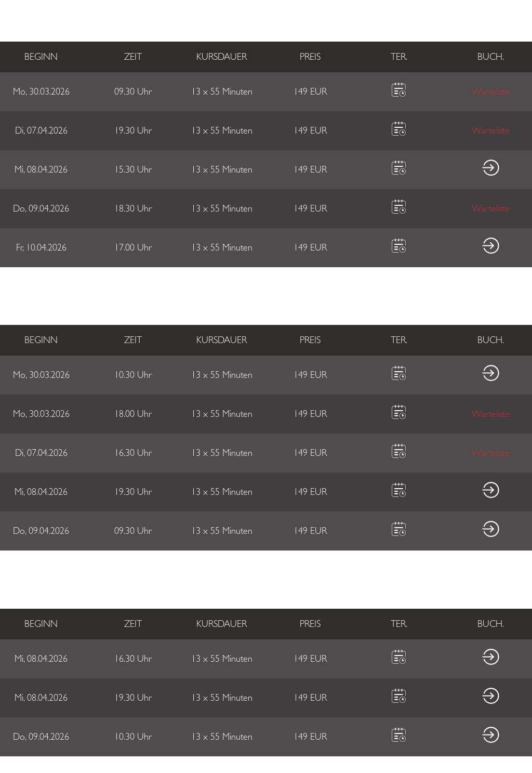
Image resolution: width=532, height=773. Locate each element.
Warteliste (491, 92)
